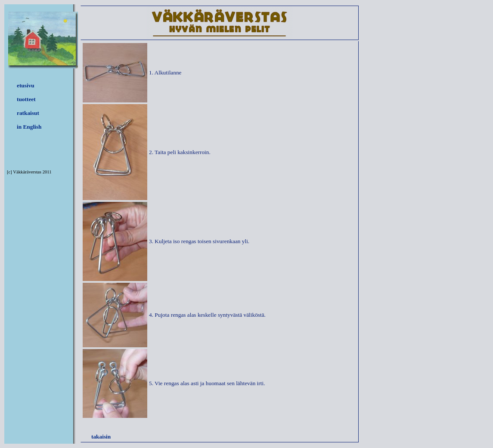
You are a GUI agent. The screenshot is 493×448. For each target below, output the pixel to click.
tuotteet (26, 99)
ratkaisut (28, 113)
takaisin (101, 437)
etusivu (26, 85)
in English (29, 127)
